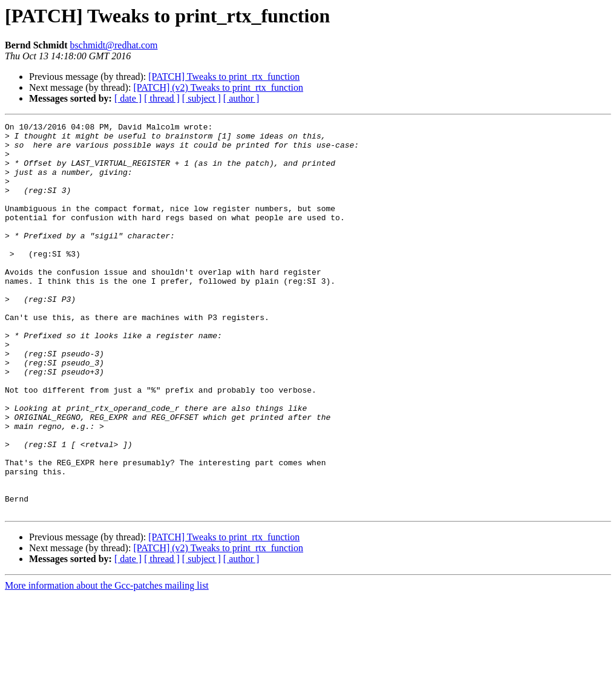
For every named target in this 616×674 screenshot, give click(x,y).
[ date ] (128, 98)
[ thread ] (162, 98)
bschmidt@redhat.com (114, 45)
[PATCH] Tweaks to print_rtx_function (224, 77)
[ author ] (241, 98)
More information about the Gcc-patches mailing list (107, 663)
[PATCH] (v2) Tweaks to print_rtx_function (218, 87)
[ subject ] (202, 98)
